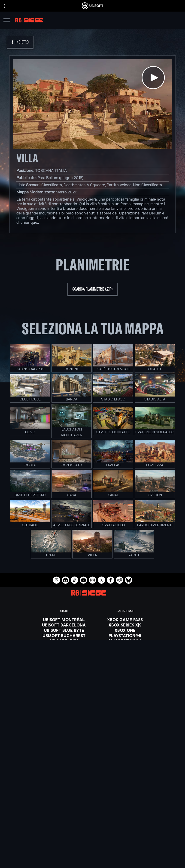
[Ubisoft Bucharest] (64, 635)
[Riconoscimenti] (64, 673)
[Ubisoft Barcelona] (64, 625)
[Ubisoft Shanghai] (64, 662)
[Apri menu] (7, 21)
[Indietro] (20, 42)
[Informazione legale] (92, 854)
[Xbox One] (125, 630)
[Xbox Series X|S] (125, 625)
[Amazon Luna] (125, 651)
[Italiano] (92, 763)
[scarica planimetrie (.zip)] (92, 289)
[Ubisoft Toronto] (64, 667)
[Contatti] (92, 834)
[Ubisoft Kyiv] (64, 641)
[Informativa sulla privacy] (92, 841)
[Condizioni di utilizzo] (92, 847)
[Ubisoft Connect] (92, 807)
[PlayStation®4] (125, 641)
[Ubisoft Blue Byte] (64, 630)
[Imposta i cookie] (92, 860)
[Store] (92, 801)
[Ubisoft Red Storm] (64, 646)
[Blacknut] (92, 700)
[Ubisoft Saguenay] (64, 657)
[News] (92, 818)
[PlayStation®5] (125, 635)
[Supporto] (92, 824)
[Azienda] (92, 812)
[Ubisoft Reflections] (64, 651)
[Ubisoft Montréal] (64, 620)
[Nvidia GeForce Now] (92, 694)
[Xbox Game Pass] (125, 620)
